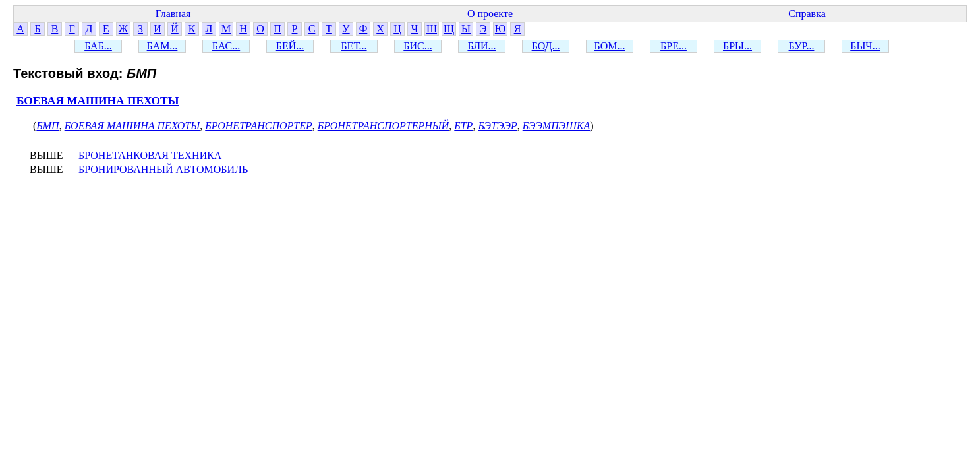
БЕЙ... (290, 46)
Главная (173, 14)
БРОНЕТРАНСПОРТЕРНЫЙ (384, 126)
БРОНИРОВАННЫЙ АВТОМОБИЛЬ (163, 169)
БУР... (802, 46)
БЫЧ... (865, 46)
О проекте (490, 14)
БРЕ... (674, 46)
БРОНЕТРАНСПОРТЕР (258, 126)
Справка (807, 14)
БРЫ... (737, 46)
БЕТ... (354, 46)
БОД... (546, 46)
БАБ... (98, 46)
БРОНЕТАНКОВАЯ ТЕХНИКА (150, 155)
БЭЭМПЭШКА (557, 126)
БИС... (418, 46)
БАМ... (162, 46)
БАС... (226, 46)
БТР (463, 126)
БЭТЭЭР (497, 126)
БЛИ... (481, 46)
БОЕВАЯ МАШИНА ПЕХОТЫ (98, 101)
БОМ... (610, 46)
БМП (47, 126)
